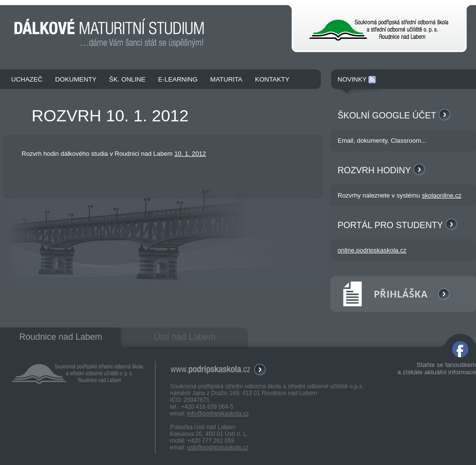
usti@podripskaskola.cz (218, 448)
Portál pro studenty (397, 225)
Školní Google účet (394, 116)
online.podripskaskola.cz (372, 250)
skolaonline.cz (442, 195)
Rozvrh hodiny (381, 170)
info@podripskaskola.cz (218, 414)
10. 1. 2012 (190, 154)
